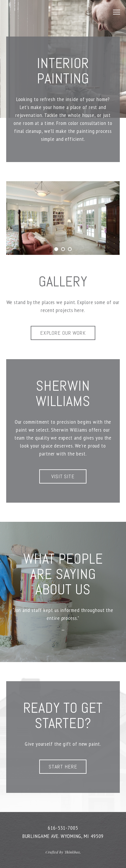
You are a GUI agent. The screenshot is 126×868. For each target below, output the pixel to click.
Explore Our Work (63, 333)
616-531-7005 (63, 828)
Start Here (63, 766)
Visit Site (63, 476)
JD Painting (41, 12)
